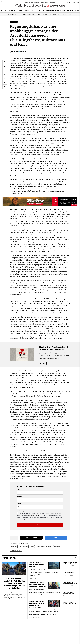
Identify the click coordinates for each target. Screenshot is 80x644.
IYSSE (40, 14)
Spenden (71, 14)
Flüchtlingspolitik (24, 547)
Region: (19, 504)
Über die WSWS (57, 14)
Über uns (74, 2)
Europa (32, 547)
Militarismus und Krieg (16, 550)
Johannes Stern (14, 51)
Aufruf (17, 168)
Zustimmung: (21, 511)
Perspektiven (14, 547)
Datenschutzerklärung (32, 516)
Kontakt (68, 2)
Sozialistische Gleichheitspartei (28, 14)
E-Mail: (19, 490)
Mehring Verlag (47, 14)
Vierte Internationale (12, 14)
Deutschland (57, 547)
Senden (40, 525)
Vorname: (19, 497)
